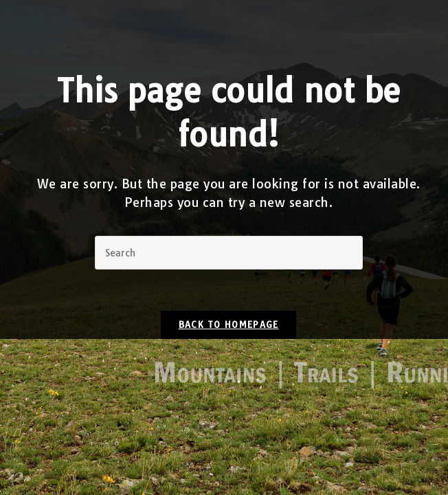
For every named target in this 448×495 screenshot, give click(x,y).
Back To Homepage (229, 324)
